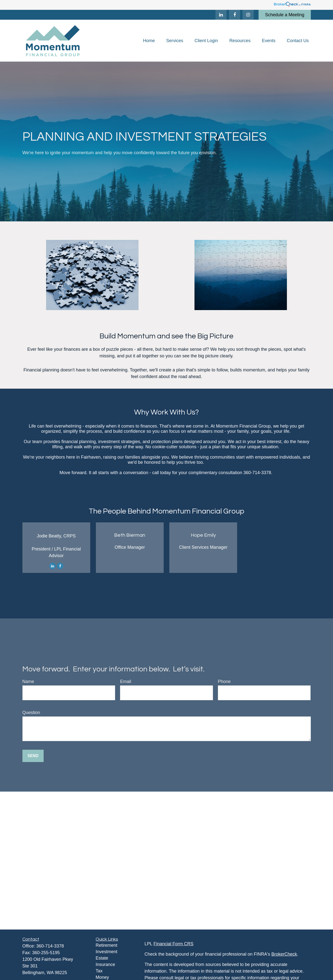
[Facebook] (235, 15)
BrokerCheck (284, 954)
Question (31, 713)
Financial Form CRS (174, 944)
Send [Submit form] (33, 756)
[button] (149, 41)
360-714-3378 (50, 946)
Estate (102, 958)
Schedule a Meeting (285, 15)
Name (28, 681)
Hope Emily (203, 535)
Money (102, 977)
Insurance (105, 964)
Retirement (106, 945)
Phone (224, 681)
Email (126, 681)
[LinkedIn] (221, 15)
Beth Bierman (130, 535)
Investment (106, 952)
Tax (99, 971)
